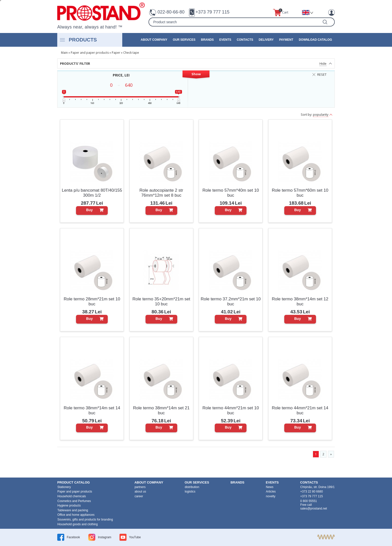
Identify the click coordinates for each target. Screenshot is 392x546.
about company (154, 40)
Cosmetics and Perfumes (74, 501)
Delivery (266, 40)
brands (207, 40)
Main (64, 53)
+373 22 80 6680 (311, 492)
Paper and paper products (90, 53)
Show (196, 74)
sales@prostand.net (314, 509)
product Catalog (73, 482)
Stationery (64, 487)
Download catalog (315, 40)
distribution (192, 487)
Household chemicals (72, 496)
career (139, 496)
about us (140, 492)
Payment (286, 40)
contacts (245, 40)
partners (140, 487)
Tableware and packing (73, 510)
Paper (116, 53)
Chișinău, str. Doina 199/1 (317, 487)
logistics (190, 492)
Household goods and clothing (78, 524)
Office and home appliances (76, 515)
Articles (271, 492)
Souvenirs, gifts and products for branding (85, 520)
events (225, 40)
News (270, 487)
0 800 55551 (309, 501)
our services (184, 40)
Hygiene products (69, 506)
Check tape (131, 53)
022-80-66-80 (171, 12)
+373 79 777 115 (212, 12)
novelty (271, 496)
